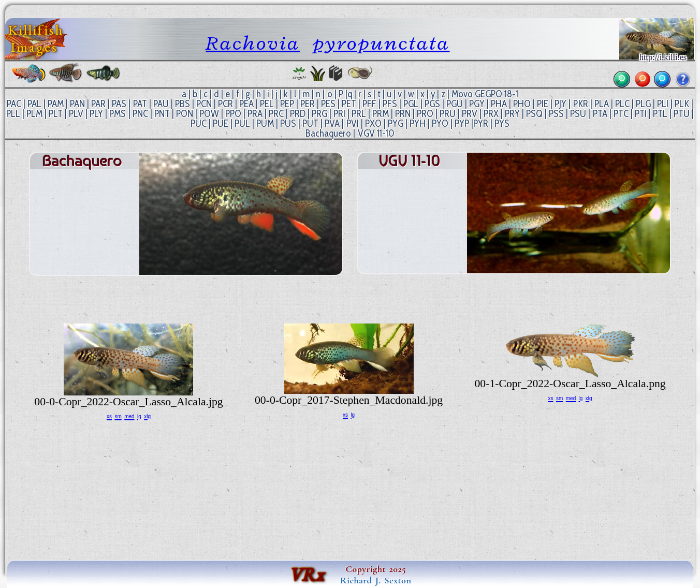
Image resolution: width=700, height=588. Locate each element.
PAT (140, 104)
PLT (56, 114)
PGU (455, 104)
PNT (162, 114)
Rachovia (253, 43)
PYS (502, 123)
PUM (265, 123)
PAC (14, 104)
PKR (581, 104)
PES (328, 104)
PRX (491, 114)
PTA (600, 114)
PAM (56, 104)
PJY (560, 104)
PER (308, 104)
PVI (353, 123)
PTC (621, 114)
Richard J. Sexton (376, 580)
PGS (432, 104)
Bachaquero (328, 133)
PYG (396, 123)
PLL (13, 114)
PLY (96, 114)
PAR (98, 104)
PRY (512, 114)
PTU (682, 114)
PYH (418, 123)
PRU (448, 114)
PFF (369, 104)
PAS (119, 104)
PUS (288, 123)
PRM (381, 114)
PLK (682, 104)
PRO (425, 114)
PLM (34, 114)
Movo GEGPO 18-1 (485, 94)
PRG (319, 114)
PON (185, 114)
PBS (183, 104)
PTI (641, 114)
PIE (543, 104)
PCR (225, 104)
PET (349, 104)
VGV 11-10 (376, 133)
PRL (359, 114)
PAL (34, 104)
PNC (140, 114)
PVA (332, 123)
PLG (643, 104)
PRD (298, 114)
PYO (440, 123)
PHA (499, 104)
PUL (242, 123)
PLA (602, 104)
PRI (339, 114)
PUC (199, 123)
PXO (373, 123)
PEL (267, 104)
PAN (77, 104)
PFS (390, 104)
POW (209, 114)
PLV (76, 114)
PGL (411, 104)
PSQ (534, 114)
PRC (276, 114)
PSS (556, 114)
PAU (161, 104)
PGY (477, 104)
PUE (221, 123)
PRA (255, 114)
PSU (578, 114)
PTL (660, 114)
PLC (622, 104)
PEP (287, 104)
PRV (470, 114)
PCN (204, 104)
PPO (233, 114)
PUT (310, 123)
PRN (403, 114)
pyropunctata (381, 43)
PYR (481, 123)
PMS (118, 114)
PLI (663, 104)
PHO (522, 104)
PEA (246, 104)
